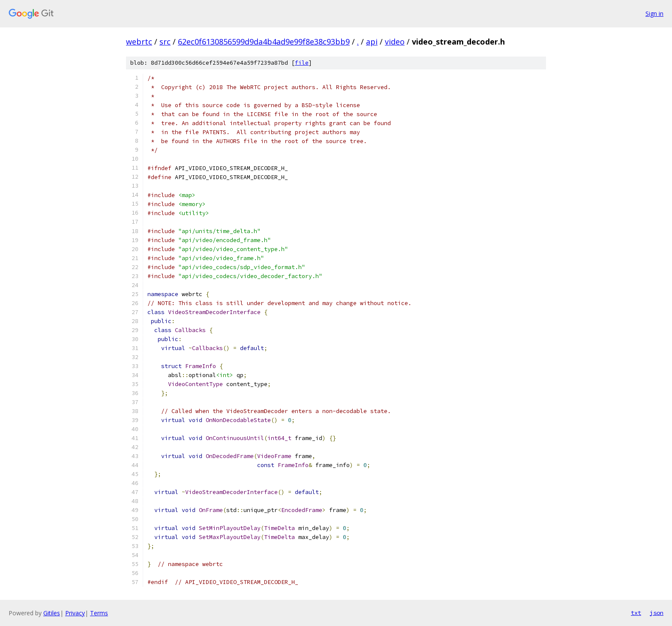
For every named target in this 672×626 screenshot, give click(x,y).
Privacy (75, 613)
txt (636, 613)
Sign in (654, 13)
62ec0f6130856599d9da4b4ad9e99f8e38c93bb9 (264, 42)
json (657, 613)
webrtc (139, 42)
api (372, 42)
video (395, 42)
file (302, 63)
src (165, 42)
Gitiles (52, 613)
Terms (99, 613)
